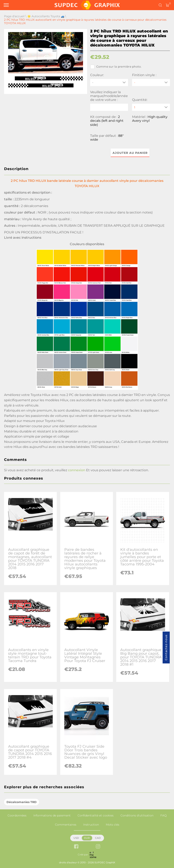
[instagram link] (98, 847)
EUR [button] (87, 838)
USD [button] (76, 838)
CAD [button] (98, 838)
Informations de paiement (52, 815)
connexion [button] (77, 470)
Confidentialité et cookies (96, 815)
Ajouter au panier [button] (130, 153)
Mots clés (113, 825)
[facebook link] (76, 847)
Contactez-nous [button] (166, 647)
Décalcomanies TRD (22, 802)
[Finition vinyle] (151, 82)
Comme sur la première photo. (116, 67)
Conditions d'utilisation (137, 815)
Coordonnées (17, 815)
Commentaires (66, 825)
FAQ (164, 815)
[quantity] (151, 107)
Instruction (91, 825)
